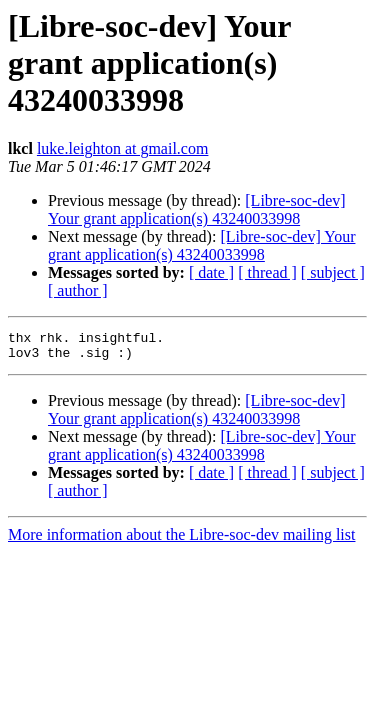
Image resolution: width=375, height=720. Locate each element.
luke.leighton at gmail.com (123, 148)
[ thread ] (267, 272)
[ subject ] (333, 272)
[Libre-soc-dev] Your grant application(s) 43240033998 (197, 209)
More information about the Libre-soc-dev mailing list (181, 540)
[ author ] (78, 290)
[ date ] (211, 272)
